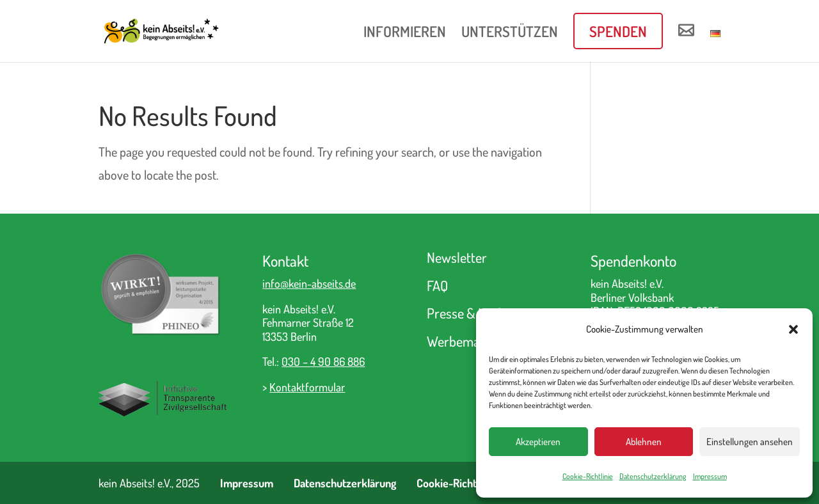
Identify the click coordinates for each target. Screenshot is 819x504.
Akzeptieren (538, 442)
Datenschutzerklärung (653, 476)
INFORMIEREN (405, 34)
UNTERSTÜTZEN (510, 34)
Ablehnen (644, 442)
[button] (793, 329)
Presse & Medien (472, 313)
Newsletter (457, 257)
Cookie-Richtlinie (588, 476)
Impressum (710, 476)
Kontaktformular (307, 387)
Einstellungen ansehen (750, 442)
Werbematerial (467, 341)
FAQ (437, 285)
